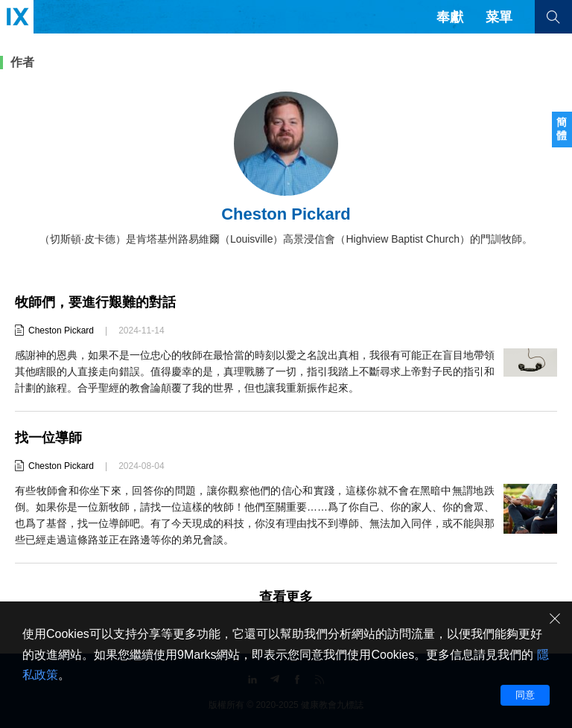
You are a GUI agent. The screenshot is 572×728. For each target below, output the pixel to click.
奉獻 (450, 17)
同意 (525, 695)
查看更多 (286, 597)
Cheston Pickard (61, 331)
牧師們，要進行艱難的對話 (95, 302)
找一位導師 (48, 438)
